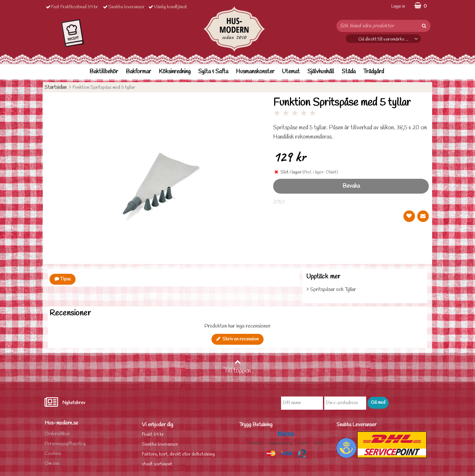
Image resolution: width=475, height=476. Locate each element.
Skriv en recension (237, 339)
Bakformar (138, 72)
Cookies (53, 454)
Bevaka (351, 186)
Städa (349, 72)
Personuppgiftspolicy (65, 444)
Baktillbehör (104, 72)
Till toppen (237, 367)
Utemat (291, 72)
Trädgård (374, 72)
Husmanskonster (255, 72)
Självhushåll (321, 72)
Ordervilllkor (57, 434)
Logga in (398, 6)
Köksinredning (175, 72)
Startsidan (56, 87)
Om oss (52, 464)
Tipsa (63, 279)
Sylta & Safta (213, 72)
